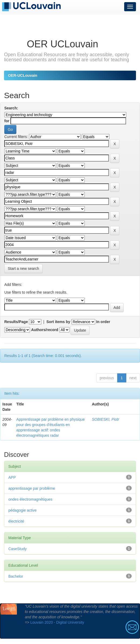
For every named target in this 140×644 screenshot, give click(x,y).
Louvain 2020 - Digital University (57, 622)
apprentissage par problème (32, 488)
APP (12, 477)
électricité (16, 521)
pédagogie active (23, 510)
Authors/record (45, 330)
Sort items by (58, 322)
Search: (11, 108)
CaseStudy (17, 549)
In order (103, 322)
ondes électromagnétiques (30, 499)
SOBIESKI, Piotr (105, 419)
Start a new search (23, 269)
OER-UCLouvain (23, 75)
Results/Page (16, 322)
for (7, 121)
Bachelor (16, 576)
